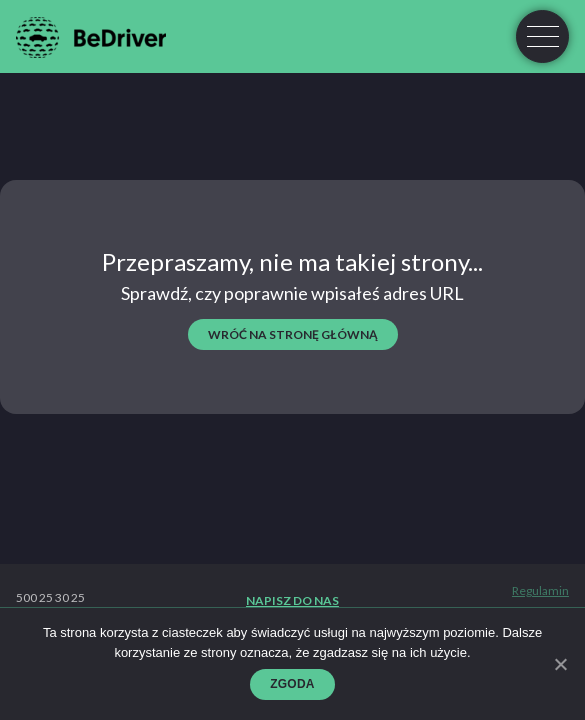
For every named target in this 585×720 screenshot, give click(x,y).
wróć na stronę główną (293, 334)
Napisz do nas (292, 601)
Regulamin (540, 591)
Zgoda (292, 684)
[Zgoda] (560, 664)
